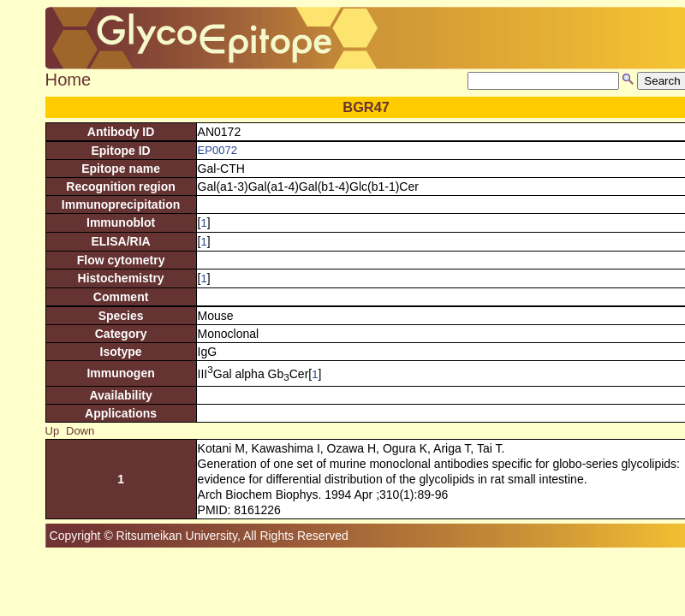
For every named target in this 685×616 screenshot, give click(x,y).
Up (53, 431)
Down (80, 431)
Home (68, 80)
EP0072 (217, 150)
